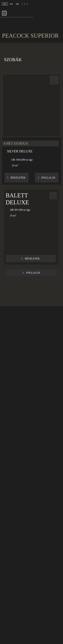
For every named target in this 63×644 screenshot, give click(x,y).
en (11, 4)
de (17, 4)
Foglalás (47, 178)
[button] (32, 129)
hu (5, 4)
